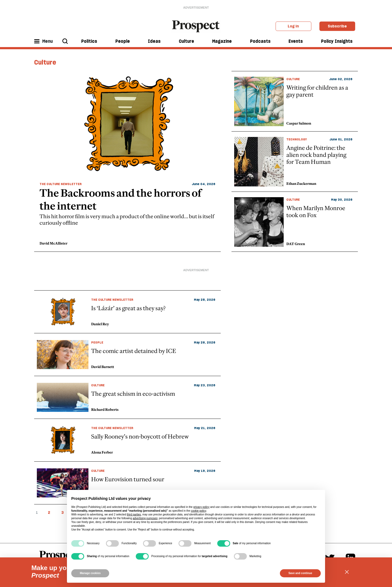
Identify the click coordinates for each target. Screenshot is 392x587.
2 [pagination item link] (49, 512)
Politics (89, 41)
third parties (134, 514)
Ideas (154, 41)
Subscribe (337, 26)
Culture (186, 41)
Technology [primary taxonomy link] (297, 139)
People (123, 41)
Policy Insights (337, 41)
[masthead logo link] (196, 26)
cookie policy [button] (199, 511)
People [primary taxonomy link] (97, 342)
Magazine (222, 41)
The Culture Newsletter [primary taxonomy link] (60, 184)
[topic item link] (127, 161)
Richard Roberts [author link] (105, 409)
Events (296, 41)
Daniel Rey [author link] (100, 324)
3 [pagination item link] (63, 512)
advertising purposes (145, 518)
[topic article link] (127, 312)
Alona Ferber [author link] (102, 452)
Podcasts (260, 41)
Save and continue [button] (300, 573)
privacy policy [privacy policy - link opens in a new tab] (201, 507)
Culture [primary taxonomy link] (293, 79)
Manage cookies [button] (90, 573)
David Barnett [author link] (103, 367)
